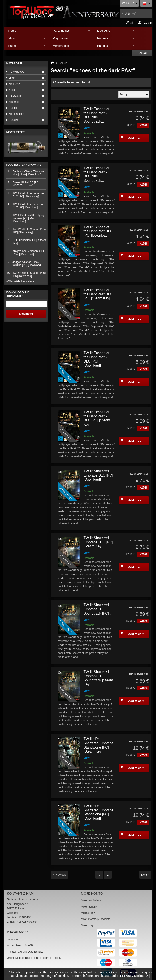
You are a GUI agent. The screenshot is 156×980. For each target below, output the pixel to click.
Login (145, 22)
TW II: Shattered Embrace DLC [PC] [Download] (98, 475)
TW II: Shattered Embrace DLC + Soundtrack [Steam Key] (98, 678)
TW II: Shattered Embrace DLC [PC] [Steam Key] (98, 542)
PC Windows (69, 32)
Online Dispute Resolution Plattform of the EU (34, 958)
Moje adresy (88, 913)
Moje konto (92, 893)
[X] (148, 976)
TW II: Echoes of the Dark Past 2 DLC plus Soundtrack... (96, 115)
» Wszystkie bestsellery (20, 281)
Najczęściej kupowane (24, 165)
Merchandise (61, 46)
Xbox (25, 39)
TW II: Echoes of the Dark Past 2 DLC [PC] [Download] (96, 359)
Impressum (13, 939)
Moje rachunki (89, 907)
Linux (12, 78)
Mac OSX (114, 32)
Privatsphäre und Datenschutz (25, 952)
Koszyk (127, 14)
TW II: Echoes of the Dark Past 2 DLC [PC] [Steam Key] (97, 418)
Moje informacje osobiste (96, 919)
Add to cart (132, 138)
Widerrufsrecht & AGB (20, 945)
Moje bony (87, 925)
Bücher (25, 47)
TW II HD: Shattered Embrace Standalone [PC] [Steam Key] (98, 745)
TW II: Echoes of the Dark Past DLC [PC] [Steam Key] (98, 294)
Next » (145, 875)
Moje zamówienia (91, 900)
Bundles (114, 47)
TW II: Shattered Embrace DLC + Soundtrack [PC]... (98, 609)
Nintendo (114, 39)
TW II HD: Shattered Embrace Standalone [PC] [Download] (98, 812)
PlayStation (69, 39)
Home (12, 31)
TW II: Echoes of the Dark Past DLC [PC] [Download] (98, 231)
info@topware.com (27, 922)
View (86, 128)
